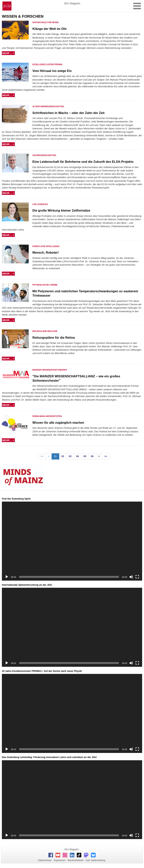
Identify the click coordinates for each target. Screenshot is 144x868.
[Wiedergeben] (7, 577)
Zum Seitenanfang (95, 860)
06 (92, 456)
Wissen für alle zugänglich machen (58, 423)
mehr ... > (9, 53)
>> (106, 456)
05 (85, 456)
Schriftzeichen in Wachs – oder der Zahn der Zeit (69, 113)
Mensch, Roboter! (46, 253)
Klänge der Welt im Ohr (50, 29)
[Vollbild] (137, 577)
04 (77, 456)
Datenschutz (45, 860)
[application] (72, 541)
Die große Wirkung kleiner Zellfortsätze (61, 211)
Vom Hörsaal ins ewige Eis (52, 71)
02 (63, 456)
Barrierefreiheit (76, 860)
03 (70, 456)
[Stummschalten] (131, 577)
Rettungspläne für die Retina (54, 338)
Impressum (60, 860)
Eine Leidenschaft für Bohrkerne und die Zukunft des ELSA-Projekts (83, 162)
